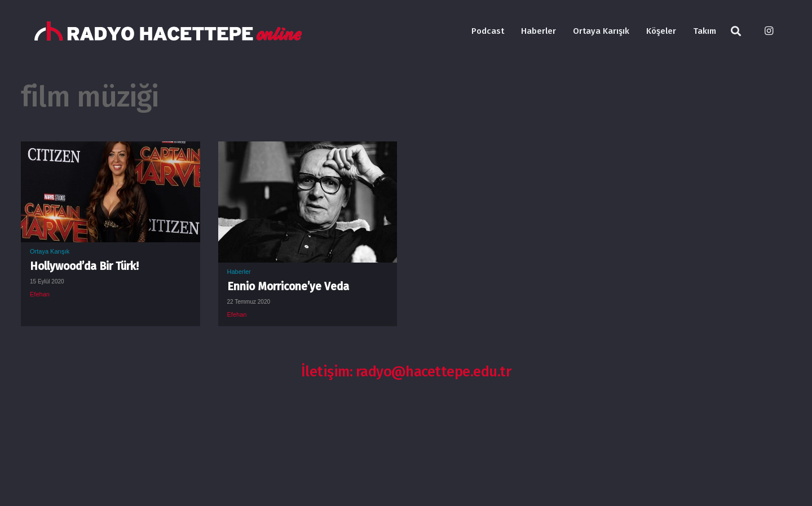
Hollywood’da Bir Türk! (84, 266)
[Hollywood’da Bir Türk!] (111, 150)
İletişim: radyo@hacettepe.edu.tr (406, 372)
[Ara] (736, 31)
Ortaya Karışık (50, 251)
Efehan (40, 294)
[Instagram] (769, 31)
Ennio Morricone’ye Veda (288, 287)
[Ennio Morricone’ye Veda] (308, 150)
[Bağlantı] (168, 31)
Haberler (239, 272)
